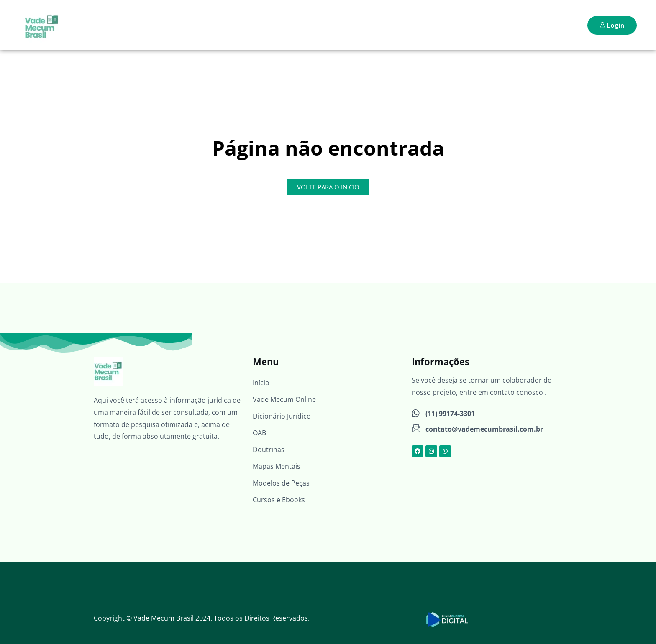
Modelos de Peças (281, 483)
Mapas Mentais (277, 466)
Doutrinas (269, 450)
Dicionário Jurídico (282, 416)
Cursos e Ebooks (279, 500)
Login (612, 25)
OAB (259, 433)
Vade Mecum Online (284, 399)
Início (261, 383)
